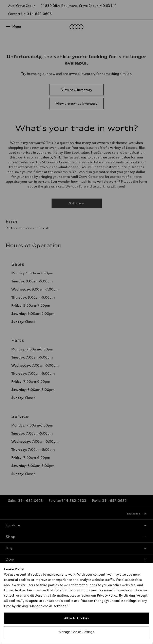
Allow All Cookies (77, 618)
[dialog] (76, 603)
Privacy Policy (107, 595)
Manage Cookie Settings (76, 632)
